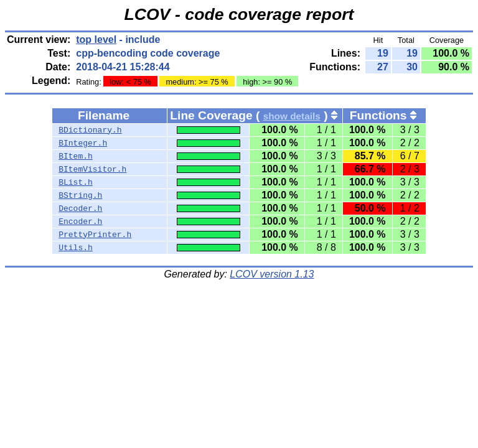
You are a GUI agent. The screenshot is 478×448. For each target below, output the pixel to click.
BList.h (76, 182)
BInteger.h (83, 143)
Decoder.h (80, 208)
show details (292, 116)
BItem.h (76, 156)
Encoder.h (80, 222)
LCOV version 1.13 (272, 274)
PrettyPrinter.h (95, 235)
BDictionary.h (90, 130)
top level (96, 40)
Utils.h (76, 248)
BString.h (80, 195)
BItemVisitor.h (92, 169)
